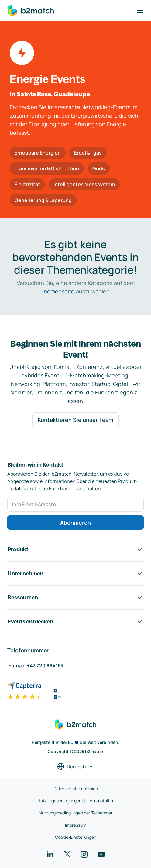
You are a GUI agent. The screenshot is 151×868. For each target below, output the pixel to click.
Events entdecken (75, 622)
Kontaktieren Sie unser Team (75, 420)
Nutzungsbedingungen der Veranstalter (75, 801)
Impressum (76, 825)
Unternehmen (75, 574)
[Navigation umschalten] (140, 11)
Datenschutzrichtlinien (76, 788)
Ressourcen (75, 598)
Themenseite (57, 291)
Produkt (75, 550)
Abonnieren (75, 523)
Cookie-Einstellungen (76, 837)
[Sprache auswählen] (75, 766)
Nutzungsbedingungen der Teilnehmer (76, 813)
